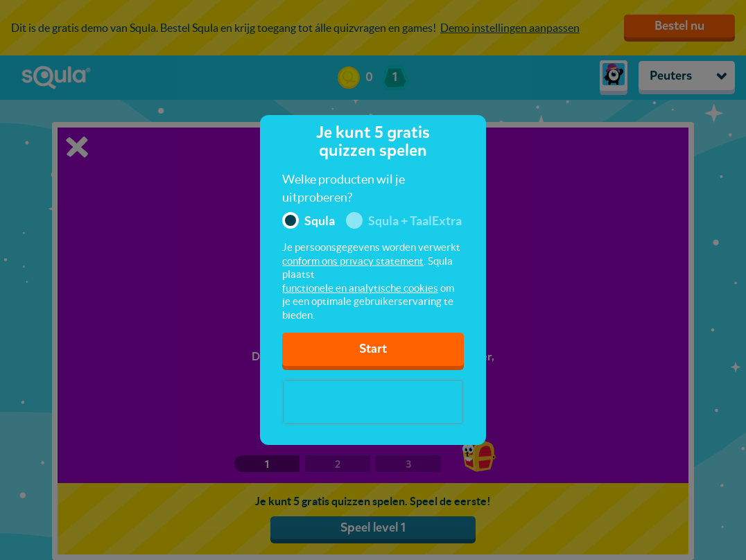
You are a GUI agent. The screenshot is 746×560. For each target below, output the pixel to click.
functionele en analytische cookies (360, 288)
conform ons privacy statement (353, 261)
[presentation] (373, 402)
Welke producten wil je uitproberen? (344, 188)
